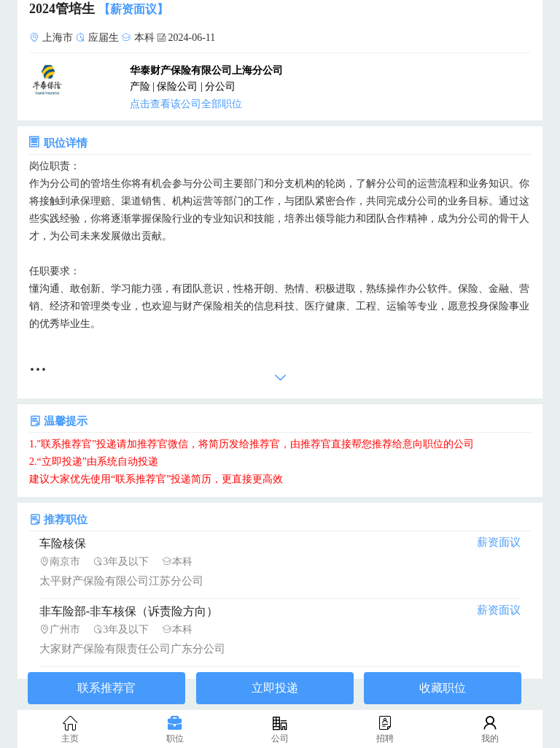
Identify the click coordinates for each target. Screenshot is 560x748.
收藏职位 (443, 688)
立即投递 (275, 688)
